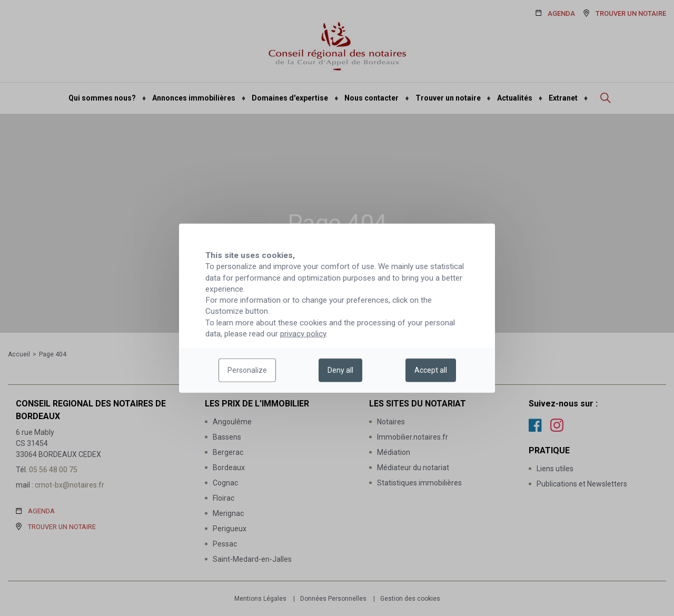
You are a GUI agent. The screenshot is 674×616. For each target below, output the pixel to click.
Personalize (247, 370)
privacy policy (303, 334)
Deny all (340, 370)
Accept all (431, 370)
